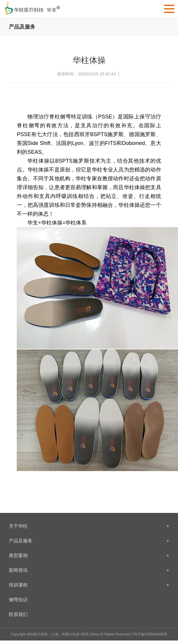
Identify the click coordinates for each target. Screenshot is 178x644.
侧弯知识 (18, 600)
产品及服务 (89, 541)
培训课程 (89, 585)
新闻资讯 (89, 570)
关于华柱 (89, 526)
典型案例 (89, 556)
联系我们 (18, 614)
